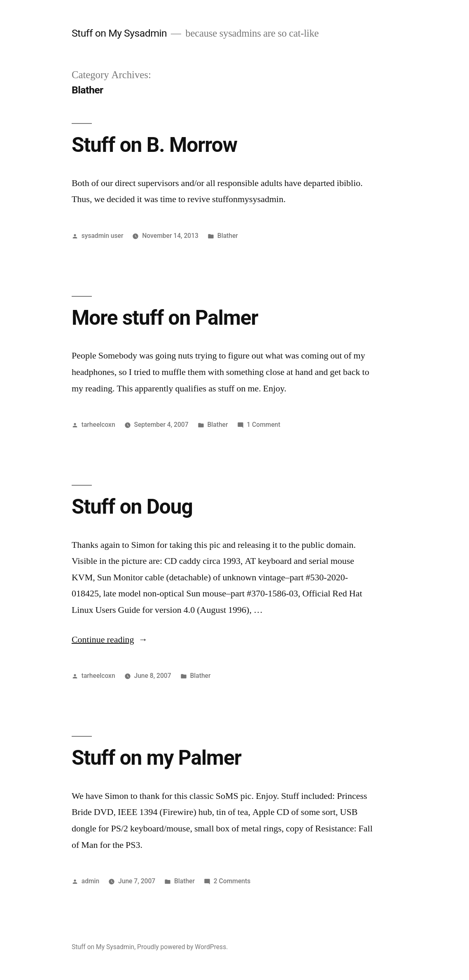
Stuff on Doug (132, 507)
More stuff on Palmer (165, 318)
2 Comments (232, 881)
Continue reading (110, 640)
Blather (228, 236)
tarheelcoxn (98, 425)
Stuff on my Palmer (156, 758)
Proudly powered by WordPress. (182, 947)
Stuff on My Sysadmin (119, 33)
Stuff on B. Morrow (154, 145)
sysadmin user (103, 236)
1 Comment (263, 425)
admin (91, 881)
